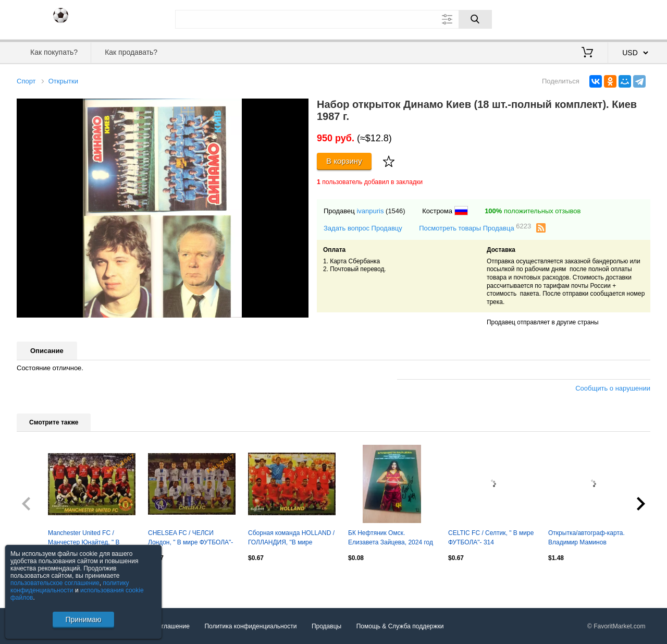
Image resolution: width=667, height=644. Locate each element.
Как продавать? (131, 52)
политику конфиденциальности (70, 587)
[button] (299, 108)
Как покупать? (54, 52)
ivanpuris (370, 211)
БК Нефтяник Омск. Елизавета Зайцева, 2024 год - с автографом (391, 539)
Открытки (63, 81)
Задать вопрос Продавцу (363, 228)
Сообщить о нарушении (613, 388)
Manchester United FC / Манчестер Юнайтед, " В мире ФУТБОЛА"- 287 (84, 539)
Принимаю (83, 619)
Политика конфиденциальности (250, 626)
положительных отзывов (533, 211)
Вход (589, 18)
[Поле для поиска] (333, 19)
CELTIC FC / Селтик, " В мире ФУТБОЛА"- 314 (491, 538)
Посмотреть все (40, 580)
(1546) (396, 211)
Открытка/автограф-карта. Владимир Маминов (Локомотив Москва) (586, 539)
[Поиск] (475, 19)
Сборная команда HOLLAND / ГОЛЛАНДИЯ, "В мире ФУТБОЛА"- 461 (291, 539)
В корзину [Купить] (344, 161)
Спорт (26, 81)
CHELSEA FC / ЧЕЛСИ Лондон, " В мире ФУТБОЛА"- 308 (190, 539)
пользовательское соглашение (55, 583)
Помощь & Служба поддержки (400, 626)
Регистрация (629, 18)
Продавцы (326, 626)
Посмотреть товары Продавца (475, 228)
